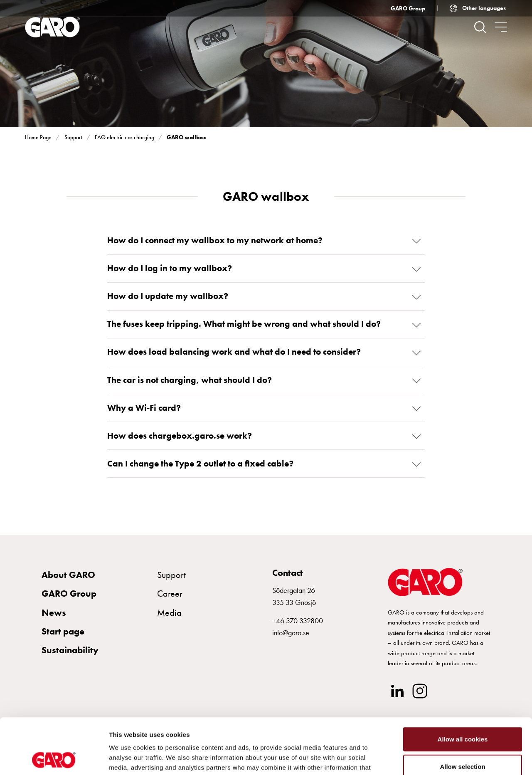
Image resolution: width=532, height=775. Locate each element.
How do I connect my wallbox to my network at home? (215, 240)
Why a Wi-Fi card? (144, 408)
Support (73, 137)
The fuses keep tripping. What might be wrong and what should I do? (244, 324)
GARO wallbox (187, 137)
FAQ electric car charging (124, 137)
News (54, 613)
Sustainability (70, 650)
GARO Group (408, 8)
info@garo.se (291, 633)
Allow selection (462, 714)
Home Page (38, 137)
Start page (63, 631)
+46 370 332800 (298, 621)
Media (169, 613)
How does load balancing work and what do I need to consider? (234, 352)
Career (170, 594)
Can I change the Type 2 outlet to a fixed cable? (200, 464)
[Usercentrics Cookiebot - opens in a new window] (54, 759)
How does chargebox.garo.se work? (180, 436)
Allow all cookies (463, 687)
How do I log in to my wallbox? (170, 268)
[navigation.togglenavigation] (501, 27)
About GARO (68, 575)
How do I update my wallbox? (168, 296)
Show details (436, 759)
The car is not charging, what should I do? (190, 380)
